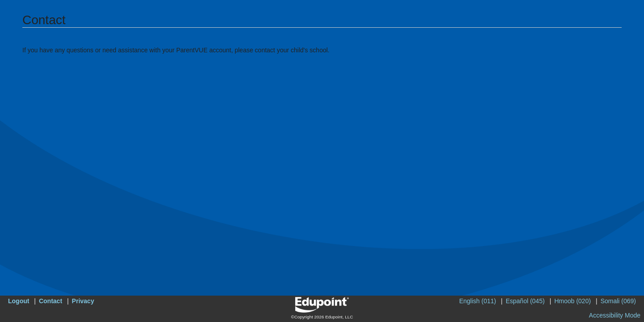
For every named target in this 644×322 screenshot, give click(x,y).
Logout (19, 301)
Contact (51, 301)
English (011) (478, 301)
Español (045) (525, 301)
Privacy (83, 301)
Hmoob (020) (572, 301)
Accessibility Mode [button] (615, 315)
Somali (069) (618, 301)
